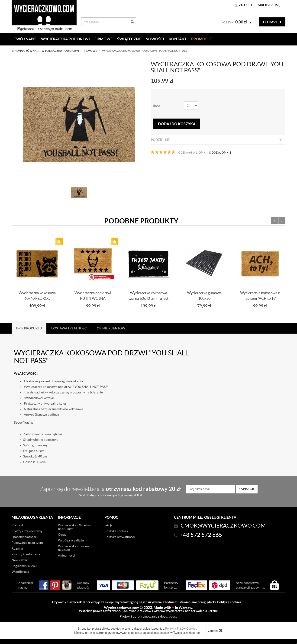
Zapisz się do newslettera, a (110, 491)
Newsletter (20, 560)
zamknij (215, 630)
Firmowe (103, 39)
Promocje (201, 39)
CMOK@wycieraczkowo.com (223, 526)
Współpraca (20, 572)
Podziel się (217, 140)
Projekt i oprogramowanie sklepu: (149, 616)
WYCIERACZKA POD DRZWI (65, 39)
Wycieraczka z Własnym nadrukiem (75, 527)
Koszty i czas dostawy (27, 531)
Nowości (155, 39)
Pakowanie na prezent (27, 543)
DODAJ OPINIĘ (221, 153)
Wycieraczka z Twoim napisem (73, 548)
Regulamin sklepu (24, 566)
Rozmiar (18, 548)
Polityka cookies (116, 531)
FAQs (108, 525)
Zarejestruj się (269, 5)
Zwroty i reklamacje (26, 554)
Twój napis (25, 39)
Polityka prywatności (120, 537)
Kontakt (17, 525)
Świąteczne (129, 39)
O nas (62, 535)
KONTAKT (178, 39)
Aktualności (67, 555)
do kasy (272, 22)
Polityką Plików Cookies (181, 629)
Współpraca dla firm (73, 540)
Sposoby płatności (25, 537)
